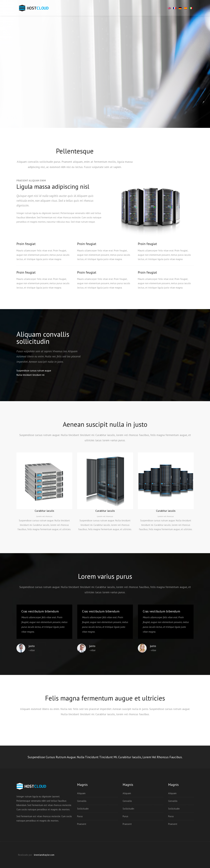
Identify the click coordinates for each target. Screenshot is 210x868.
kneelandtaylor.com (44, 855)
